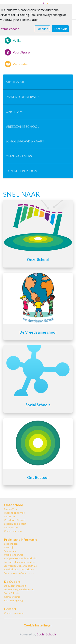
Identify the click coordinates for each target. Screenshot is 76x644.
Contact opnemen (14, 613)
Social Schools (12, 593)
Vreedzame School (22, 126)
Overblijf (9, 547)
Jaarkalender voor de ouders (20, 562)
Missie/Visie (15, 82)
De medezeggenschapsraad (19, 589)
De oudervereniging (15, 586)
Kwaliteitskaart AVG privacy (19, 569)
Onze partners (19, 156)
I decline (42, 29)
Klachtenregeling (13, 600)
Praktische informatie (21, 539)
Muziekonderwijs (14, 555)
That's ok (60, 29)
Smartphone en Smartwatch (19, 573)
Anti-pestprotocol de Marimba (20, 558)
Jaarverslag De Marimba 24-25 (20, 566)
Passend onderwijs (22, 97)
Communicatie (12, 597)
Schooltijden (11, 544)
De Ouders (12, 581)
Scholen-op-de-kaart (25, 141)
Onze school (13, 505)
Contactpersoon (21, 171)
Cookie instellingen (38, 625)
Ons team (14, 112)
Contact (10, 609)
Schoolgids (10, 551)
